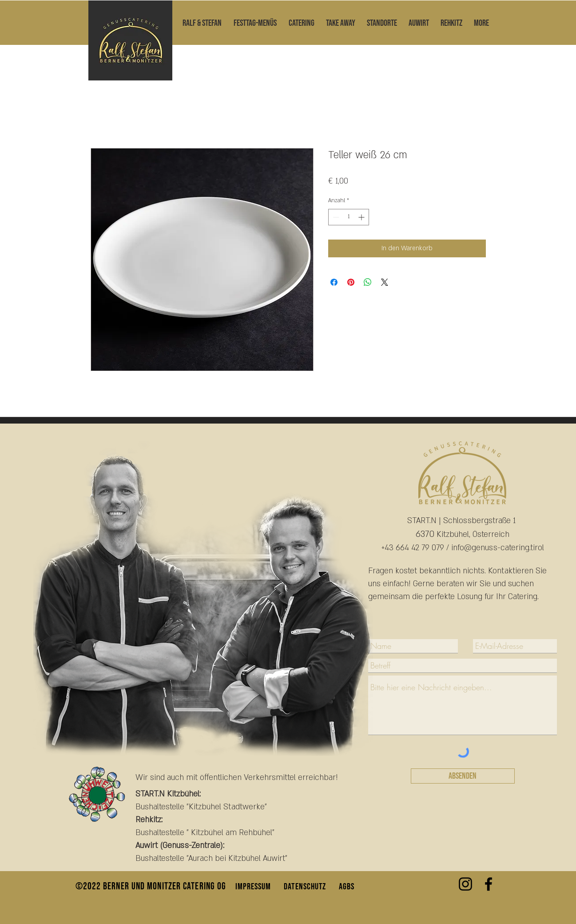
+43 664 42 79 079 (413, 548)
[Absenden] (463, 776)
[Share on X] (385, 282)
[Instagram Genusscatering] (465, 884)
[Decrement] (335, 217)
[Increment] (362, 217)
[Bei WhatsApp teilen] (368, 282)
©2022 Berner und (111, 886)
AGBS (347, 887)
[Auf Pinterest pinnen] (351, 282)
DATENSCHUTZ (305, 887)
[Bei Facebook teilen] (334, 282)
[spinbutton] (349, 217)
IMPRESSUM (253, 887)
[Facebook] (489, 884)
